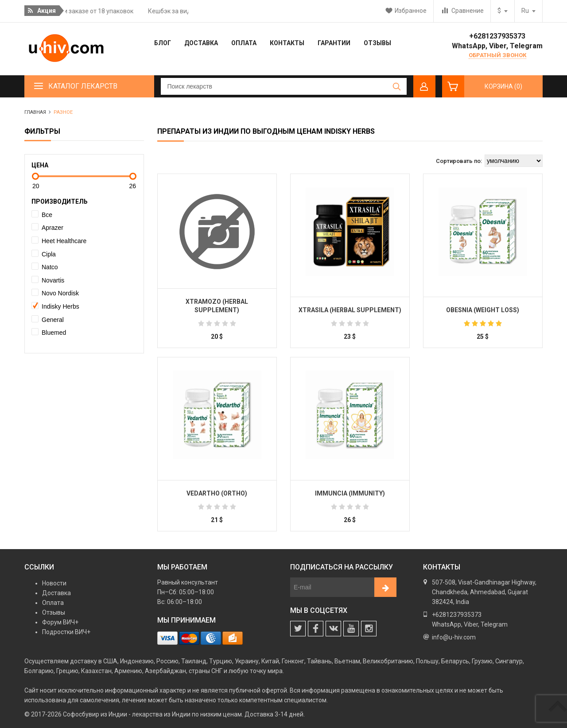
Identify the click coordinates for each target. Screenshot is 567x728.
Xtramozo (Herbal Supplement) (217, 306)
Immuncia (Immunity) (350, 493)
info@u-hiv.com (454, 637)
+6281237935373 (497, 36)
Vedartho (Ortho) (217, 493)
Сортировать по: (459, 161)
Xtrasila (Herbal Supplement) (350, 310)
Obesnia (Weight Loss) (483, 310)
